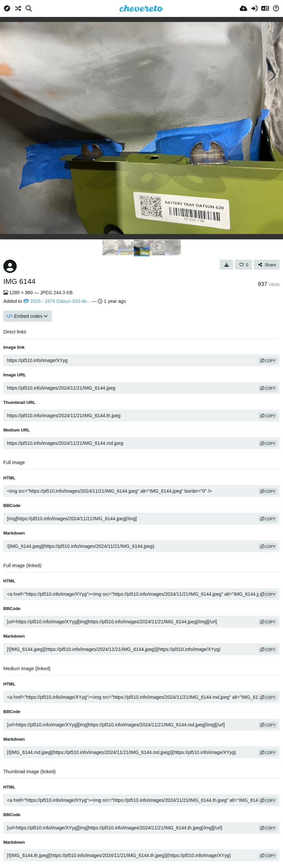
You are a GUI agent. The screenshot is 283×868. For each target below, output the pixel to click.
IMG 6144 (19, 281)
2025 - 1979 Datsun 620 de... (57, 301)
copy (268, 361)
